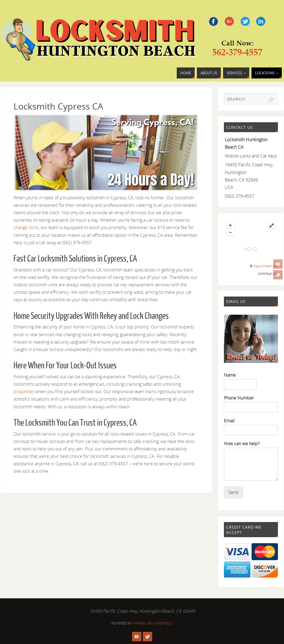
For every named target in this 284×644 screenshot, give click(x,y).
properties (24, 392)
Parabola (140, 623)
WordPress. (163, 623)
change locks (26, 227)
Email (229, 421)
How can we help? (242, 444)
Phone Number (239, 398)
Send (233, 492)
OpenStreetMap (265, 266)
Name (230, 375)
